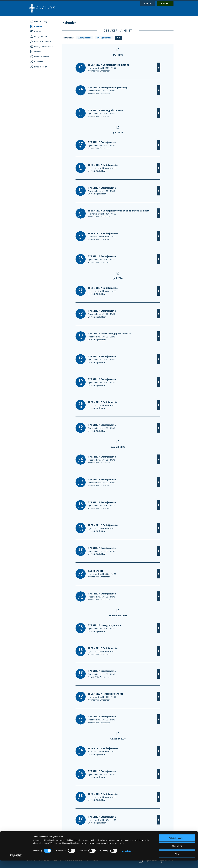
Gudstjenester (84, 38)
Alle (118, 38)
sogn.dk (148, 3)
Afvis (177, 861)
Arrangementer (104, 38)
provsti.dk (165, 3)
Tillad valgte (177, 853)
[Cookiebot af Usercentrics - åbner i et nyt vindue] (16, 863)
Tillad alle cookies (177, 846)
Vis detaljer (127, 859)
